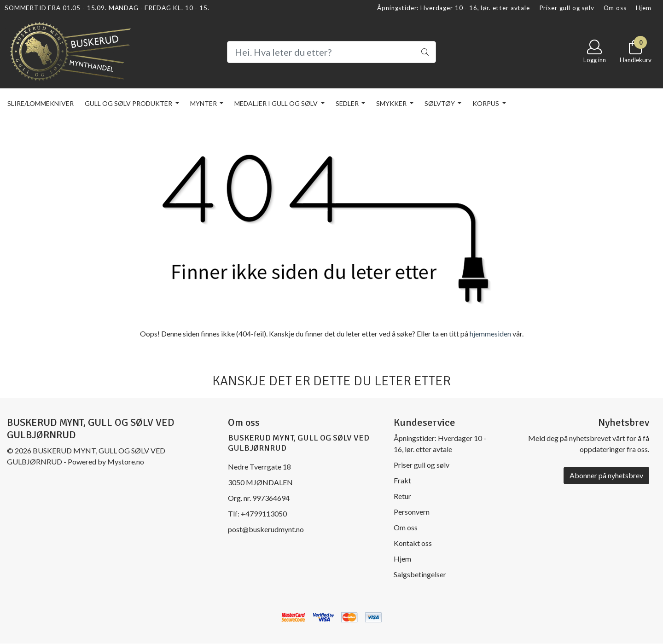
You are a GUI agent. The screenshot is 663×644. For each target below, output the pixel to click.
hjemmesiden (490, 334)
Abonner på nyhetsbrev (606, 475)
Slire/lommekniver (41, 103)
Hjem (644, 8)
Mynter (204, 103)
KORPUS (486, 103)
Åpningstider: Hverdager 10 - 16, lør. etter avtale (454, 8)
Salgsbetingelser (420, 574)
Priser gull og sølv (567, 8)
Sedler (348, 103)
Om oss (615, 8)
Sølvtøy (440, 103)
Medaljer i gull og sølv (277, 103)
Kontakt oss (413, 543)
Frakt (402, 480)
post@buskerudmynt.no (266, 529)
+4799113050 (264, 513)
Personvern (412, 512)
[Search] (331, 52)
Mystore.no (126, 461)
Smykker (392, 103)
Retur (402, 496)
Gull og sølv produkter (129, 103)
